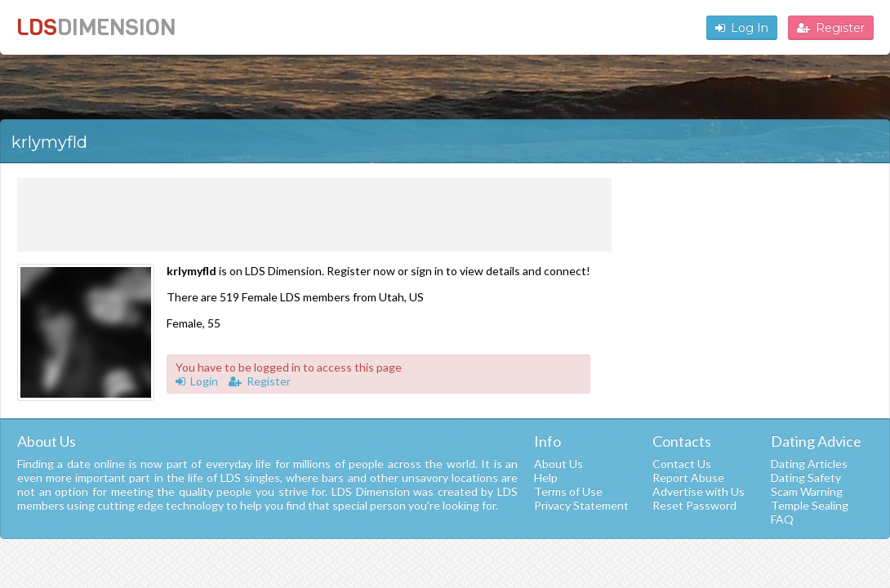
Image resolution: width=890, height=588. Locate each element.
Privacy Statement (581, 505)
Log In (742, 28)
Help (546, 477)
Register (831, 28)
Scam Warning (807, 491)
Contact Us (682, 463)
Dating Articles (809, 463)
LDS (96, 27)
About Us (558, 463)
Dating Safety (806, 477)
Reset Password (694, 505)
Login (197, 381)
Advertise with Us (699, 491)
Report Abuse (688, 477)
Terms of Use (568, 491)
